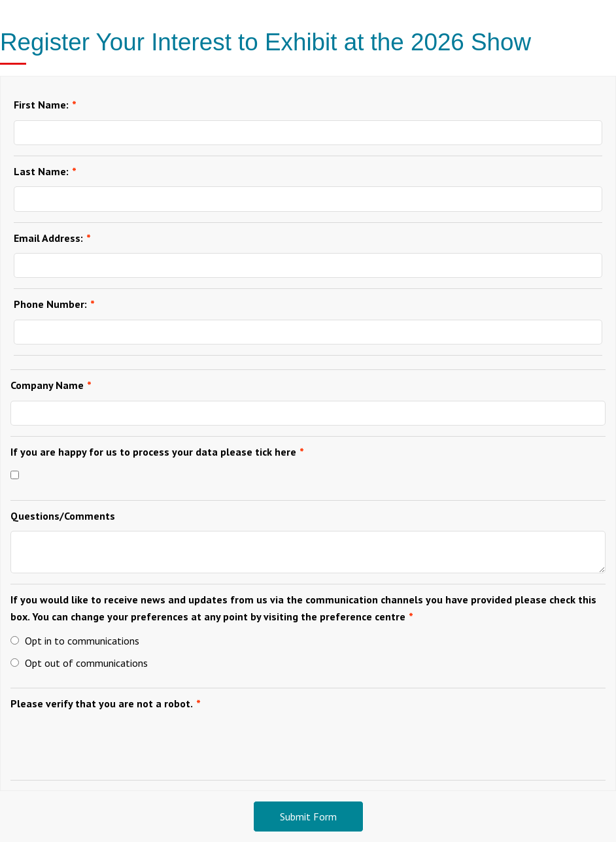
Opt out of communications (79, 663)
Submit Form (308, 817)
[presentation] (110, 744)
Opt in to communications (75, 641)
